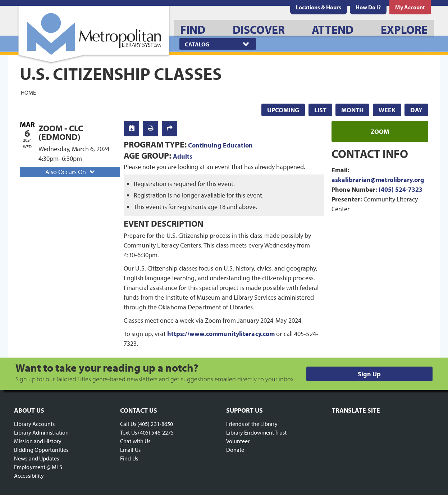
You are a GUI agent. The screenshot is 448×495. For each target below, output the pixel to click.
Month (352, 110)
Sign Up (369, 374)
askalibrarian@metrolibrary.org (378, 180)
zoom (380, 131)
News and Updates (37, 458)
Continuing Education (220, 145)
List (320, 110)
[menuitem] (319, 7)
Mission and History (38, 441)
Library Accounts (35, 424)
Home (28, 92)
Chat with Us (135, 441)
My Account (410, 7)
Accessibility (29, 476)
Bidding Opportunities (41, 450)
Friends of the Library (252, 424)
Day (416, 110)
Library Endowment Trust (256, 432)
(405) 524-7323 (401, 189)
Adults (183, 156)
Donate (235, 450)
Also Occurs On (71, 172)
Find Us (129, 458)
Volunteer (238, 441)
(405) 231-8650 (155, 424)
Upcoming (283, 110)
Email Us (130, 450)
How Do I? (368, 7)
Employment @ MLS (38, 467)
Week (387, 110)
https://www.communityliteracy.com (221, 334)
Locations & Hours (319, 7)
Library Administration (41, 432)
